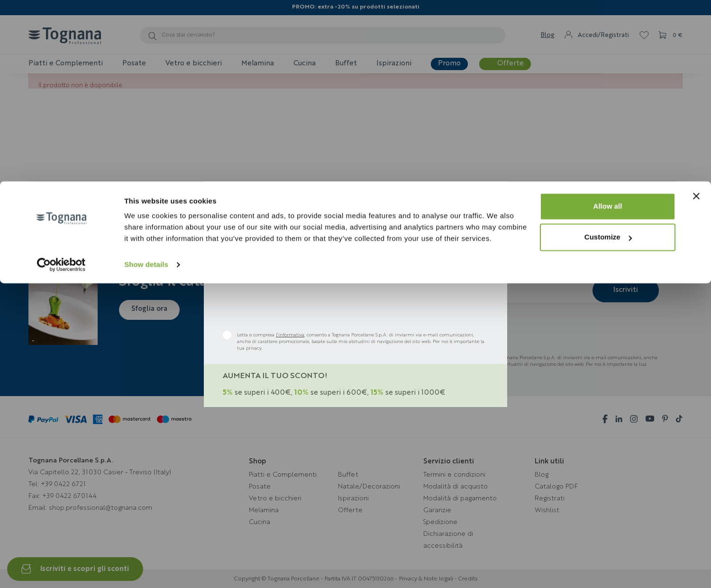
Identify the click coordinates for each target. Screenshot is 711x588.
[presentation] (295, 305)
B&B (297, 238)
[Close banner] (696, 15)
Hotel (339, 238)
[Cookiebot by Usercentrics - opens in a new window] (61, 83)
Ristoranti (250, 238)
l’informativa (290, 335)
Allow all (608, 25)
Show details (146, 83)
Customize (608, 56)
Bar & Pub (389, 238)
